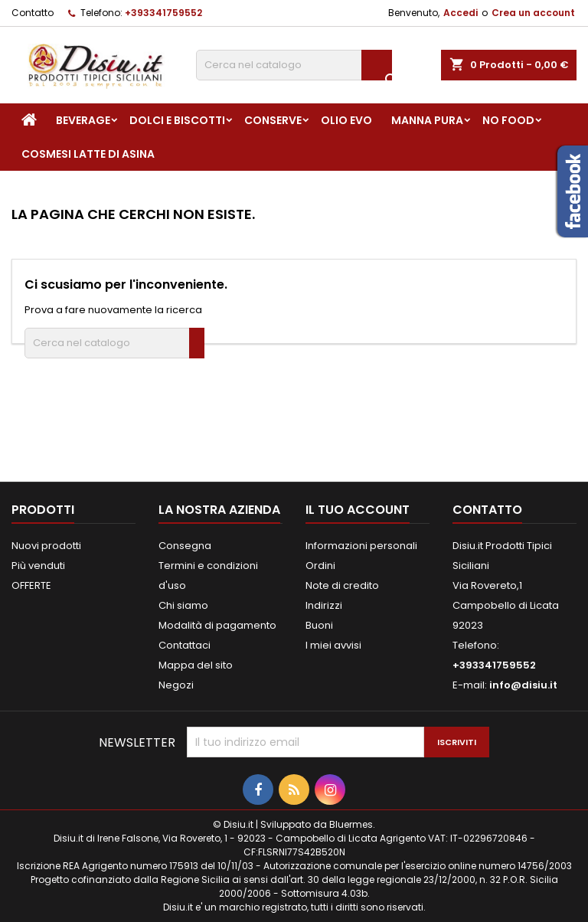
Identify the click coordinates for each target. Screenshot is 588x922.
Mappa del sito (196, 665)
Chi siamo (183, 605)
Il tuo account (358, 510)
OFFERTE (31, 585)
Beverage (83, 120)
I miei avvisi (333, 645)
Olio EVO (346, 120)
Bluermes (351, 824)
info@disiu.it (523, 685)
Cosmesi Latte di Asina (88, 154)
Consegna (185, 546)
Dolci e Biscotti (177, 120)
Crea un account (533, 13)
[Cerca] (294, 65)
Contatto (33, 13)
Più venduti (38, 566)
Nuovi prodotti (46, 546)
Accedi (461, 13)
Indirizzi (324, 605)
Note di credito (342, 585)
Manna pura (427, 120)
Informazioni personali (361, 546)
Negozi (176, 685)
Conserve (273, 120)
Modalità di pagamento (217, 625)
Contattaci (185, 645)
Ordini (320, 566)
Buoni (319, 625)
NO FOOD (508, 120)
